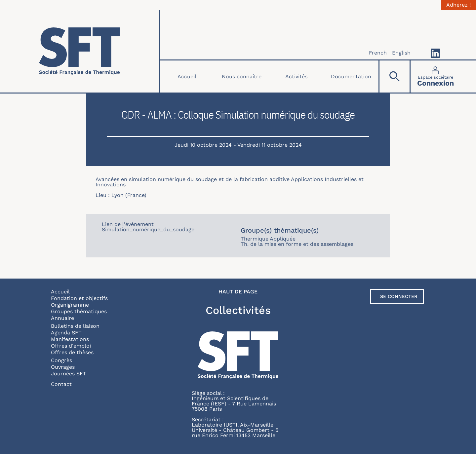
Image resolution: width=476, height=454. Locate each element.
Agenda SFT (66, 333)
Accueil (187, 76)
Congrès (61, 360)
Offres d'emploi (71, 346)
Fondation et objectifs (79, 298)
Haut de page (238, 292)
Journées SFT (69, 374)
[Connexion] (436, 76)
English (401, 53)
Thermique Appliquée (268, 239)
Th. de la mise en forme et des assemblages (297, 244)
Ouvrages (63, 367)
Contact (61, 384)
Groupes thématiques (79, 311)
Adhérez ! (458, 5)
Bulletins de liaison (75, 326)
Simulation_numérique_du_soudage (148, 229)
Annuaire (62, 318)
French (378, 53)
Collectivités (238, 310)
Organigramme (70, 305)
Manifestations (70, 339)
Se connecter (399, 296)
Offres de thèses (72, 352)
